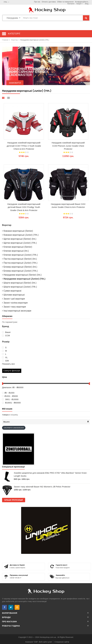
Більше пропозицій (14, 500)
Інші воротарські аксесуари (17, 311)
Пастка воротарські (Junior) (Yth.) (20, 263)
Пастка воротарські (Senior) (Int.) (19, 259)
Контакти (71, 4)
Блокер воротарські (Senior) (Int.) (20, 267)
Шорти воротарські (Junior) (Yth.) (19, 287)
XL (5, 357)
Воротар (15, 40)
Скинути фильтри (12, 371)
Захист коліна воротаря (15, 303)
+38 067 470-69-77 (15, 578)
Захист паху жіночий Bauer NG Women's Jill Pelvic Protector (42, 487)
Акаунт (80, 4)
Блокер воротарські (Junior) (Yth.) (20, 271)
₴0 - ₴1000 (8, 393)
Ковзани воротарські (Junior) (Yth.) (20, 235)
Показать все (8, 364)
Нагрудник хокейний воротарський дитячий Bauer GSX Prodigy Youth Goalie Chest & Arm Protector (24, 207)
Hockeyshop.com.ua (48, 637)
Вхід (87, 4)
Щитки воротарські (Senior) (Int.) (19, 239)
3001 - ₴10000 (10, 399)
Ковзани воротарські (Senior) (17, 231)
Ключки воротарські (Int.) (15, 251)
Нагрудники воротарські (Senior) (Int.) (22, 275)
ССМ (6, 336)
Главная (5, 40)
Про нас (37, 2)
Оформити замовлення (14, 428)
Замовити (15, 83)
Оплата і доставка (49, 2)
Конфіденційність (82, 2)
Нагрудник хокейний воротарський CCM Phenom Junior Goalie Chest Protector (68, 146)
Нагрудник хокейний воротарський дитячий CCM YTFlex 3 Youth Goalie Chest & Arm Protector (24, 146)
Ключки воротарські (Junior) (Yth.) (20, 255)
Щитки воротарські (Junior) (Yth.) (19, 243)
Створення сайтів (62, 642)
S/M (5, 361)
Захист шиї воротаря (13, 299)
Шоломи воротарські (13, 295)
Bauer (6, 332)
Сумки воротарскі (12, 291)
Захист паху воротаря (14, 307)
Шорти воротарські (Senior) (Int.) (19, 283)
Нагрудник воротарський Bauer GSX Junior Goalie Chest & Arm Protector (68, 206)
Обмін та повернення (65, 2)
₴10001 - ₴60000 (11, 403)
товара (5, 415)
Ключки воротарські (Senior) (17, 247)
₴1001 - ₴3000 (10, 396)
